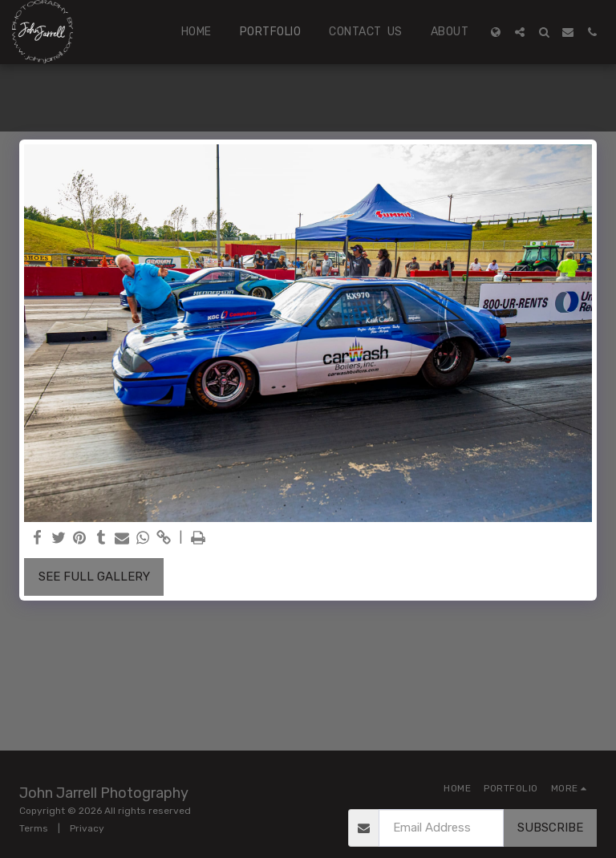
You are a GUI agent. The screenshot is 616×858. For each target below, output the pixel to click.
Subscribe (550, 828)
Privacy (87, 828)
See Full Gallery (94, 577)
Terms (34, 828)
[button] (520, 32)
